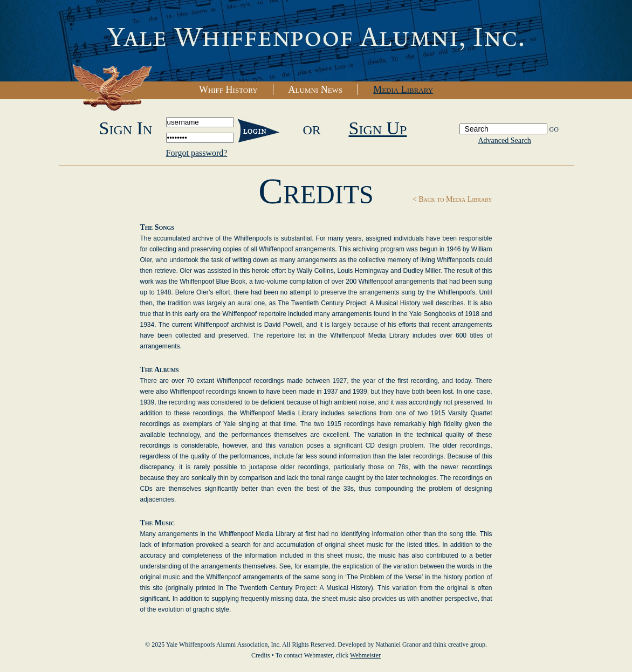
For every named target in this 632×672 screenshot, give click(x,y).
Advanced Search (505, 140)
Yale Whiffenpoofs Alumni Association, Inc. (316, 41)
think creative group (459, 644)
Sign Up (378, 128)
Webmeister (365, 655)
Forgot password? (197, 153)
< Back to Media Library (452, 199)
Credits (261, 655)
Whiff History (228, 90)
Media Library (403, 90)
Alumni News (316, 90)
